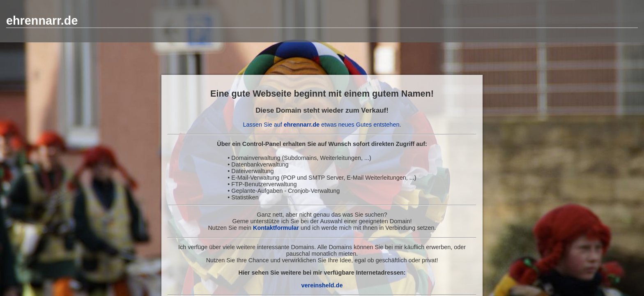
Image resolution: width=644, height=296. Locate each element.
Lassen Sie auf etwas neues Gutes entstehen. (322, 125)
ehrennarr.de (42, 21)
